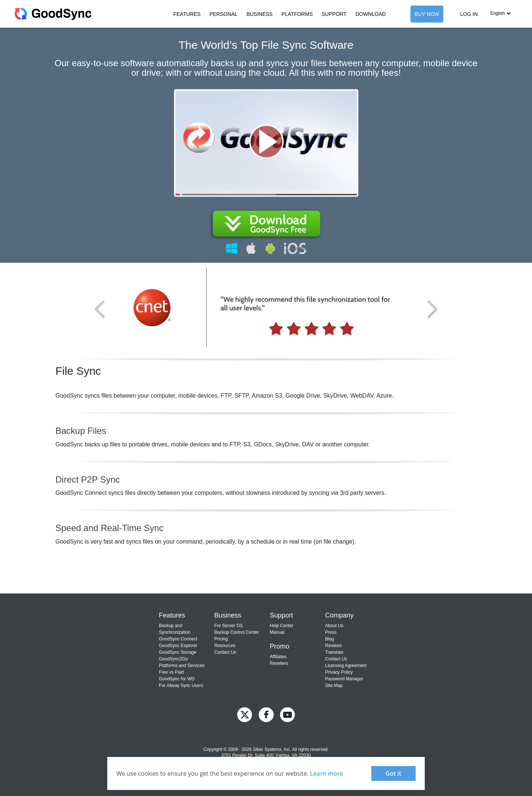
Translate (334, 652)
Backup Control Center (237, 632)
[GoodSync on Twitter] (245, 714)
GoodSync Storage (178, 652)
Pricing (221, 639)
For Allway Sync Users (181, 686)
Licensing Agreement (346, 666)
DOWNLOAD (371, 14)
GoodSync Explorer (178, 646)
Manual (277, 632)
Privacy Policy (339, 672)
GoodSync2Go (173, 659)
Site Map (334, 686)
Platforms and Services (182, 666)
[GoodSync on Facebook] (266, 714)
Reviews (333, 646)
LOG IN (469, 14)
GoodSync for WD (177, 679)
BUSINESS (260, 14)
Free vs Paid (171, 672)
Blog (330, 639)
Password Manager (344, 679)
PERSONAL (224, 14)
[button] (501, 13)
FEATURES (187, 14)
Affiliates (278, 657)
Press (331, 632)
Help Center (282, 626)
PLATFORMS (297, 14)
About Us (334, 626)
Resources (225, 646)
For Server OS (229, 626)
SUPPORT (334, 14)
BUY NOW (427, 14)
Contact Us (225, 652)
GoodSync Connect (178, 639)
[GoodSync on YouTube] (287, 714)
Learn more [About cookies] (327, 773)
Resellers (279, 663)
